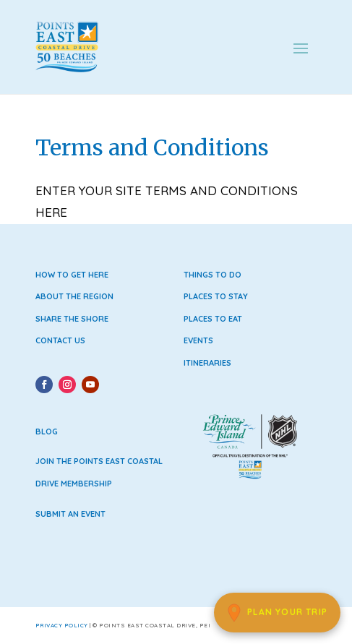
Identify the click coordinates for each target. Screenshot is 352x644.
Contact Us (60, 340)
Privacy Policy (62, 625)
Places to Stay (216, 296)
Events (198, 340)
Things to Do (213, 275)
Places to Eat (213, 319)
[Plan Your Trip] (277, 613)
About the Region (74, 296)
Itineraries (207, 363)
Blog (47, 432)
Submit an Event (70, 514)
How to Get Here (72, 275)
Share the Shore (72, 319)
